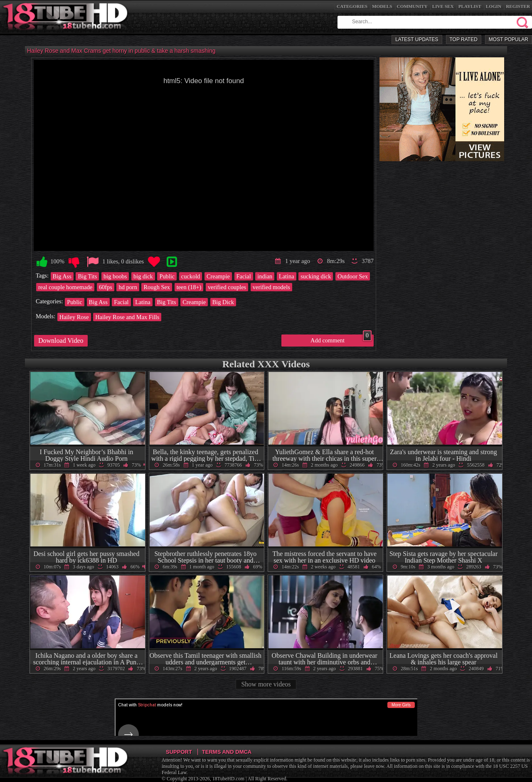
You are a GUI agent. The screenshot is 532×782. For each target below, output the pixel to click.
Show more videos (266, 684)
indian (265, 276)
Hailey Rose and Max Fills (127, 317)
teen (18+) (189, 287)
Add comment (341, 339)
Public (167, 276)
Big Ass (62, 276)
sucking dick (316, 276)
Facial (244, 276)
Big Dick (223, 302)
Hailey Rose (74, 317)
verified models (271, 287)
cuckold (191, 276)
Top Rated (464, 39)
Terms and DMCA (227, 752)
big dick (143, 276)
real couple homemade (65, 287)
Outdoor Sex (353, 276)
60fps (106, 287)
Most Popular (509, 39)
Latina (287, 276)
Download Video (61, 341)
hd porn (128, 287)
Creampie (218, 276)
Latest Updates (417, 39)
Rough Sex (157, 287)
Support (179, 752)
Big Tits (87, 276)
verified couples (227, 287)
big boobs (115, 276)
